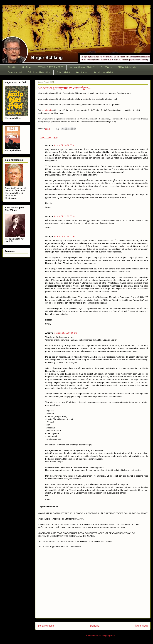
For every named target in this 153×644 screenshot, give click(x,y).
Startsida (12, 67)
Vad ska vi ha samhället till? (82, 67)
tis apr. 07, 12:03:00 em (65, 216)
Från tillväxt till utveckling (39, 72)
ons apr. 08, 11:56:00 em (66, 333)
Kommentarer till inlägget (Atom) (101, 636)
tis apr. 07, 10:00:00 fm (65, 145)
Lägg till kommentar (49, 506)
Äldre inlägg (142, 626)
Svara (48, 207)
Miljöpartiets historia (127, 67)
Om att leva (81, 72)
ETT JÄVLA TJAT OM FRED (51, 67)
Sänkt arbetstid (15, 72)
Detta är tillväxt (63, 72)
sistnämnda (47, 110)
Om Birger (27, 67)
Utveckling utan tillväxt (103, 72)
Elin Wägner (106, 67)
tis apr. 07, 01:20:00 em (65, 236)
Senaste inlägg (46, 626)
